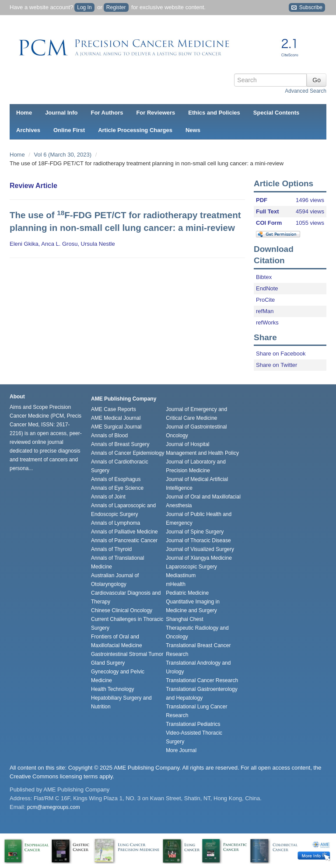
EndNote (267, 288)
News (193, 130)
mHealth (176, 584)
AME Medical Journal (116, 418)
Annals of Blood (109, 436)
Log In (84, 7)
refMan (265, 311)
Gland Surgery (108, 663)
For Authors (107, 113)
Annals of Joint (108, 497)
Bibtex (264, 277)
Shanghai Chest (184, 619)
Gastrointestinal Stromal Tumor (127, 654)
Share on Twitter (276, 365)
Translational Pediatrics (193, 724)
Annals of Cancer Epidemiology (128, 453)
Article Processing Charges (135, 130)
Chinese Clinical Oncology (122, 610)
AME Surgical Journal (116, 427)
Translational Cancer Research (202, 680)
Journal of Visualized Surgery (200, 549)
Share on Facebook (281, 354)
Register (116, 7)
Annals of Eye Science (117, 488)
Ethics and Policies (214, 113)
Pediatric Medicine (187, 593)
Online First (69, 130)
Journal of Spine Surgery (195, 532)
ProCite (265, 300)
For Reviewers (156, 113)
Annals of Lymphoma (115, 523)
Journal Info (61, 113)
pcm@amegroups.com (54, 807)
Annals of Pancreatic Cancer (124, 540)
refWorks (267, 322)
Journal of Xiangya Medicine (199, 558)
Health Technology (113, 689)
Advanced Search (306, 91)
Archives (28, 130)
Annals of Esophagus (116, 479)
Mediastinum (181, 575)
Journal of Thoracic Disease (198, 540)
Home (24, 113)
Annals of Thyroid (111, 549)
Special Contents (276, 113)
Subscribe (307, 8)
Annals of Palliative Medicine (124, 532)
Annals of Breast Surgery (120, 444)
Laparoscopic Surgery (191, 567)
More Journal (181, 750)
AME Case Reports (114, 409)
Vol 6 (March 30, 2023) (64, 155)
